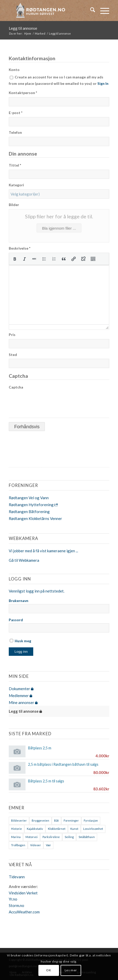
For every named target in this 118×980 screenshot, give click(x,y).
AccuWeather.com (24, 912)
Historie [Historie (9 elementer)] (16, 829)
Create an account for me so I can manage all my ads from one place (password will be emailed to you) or (59, 80)
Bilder (14, 205)
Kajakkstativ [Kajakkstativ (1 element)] (35, 829)
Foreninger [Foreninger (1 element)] (71, 820)
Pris (12, 335)
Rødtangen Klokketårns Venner (35, 518)
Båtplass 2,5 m (40, 748)
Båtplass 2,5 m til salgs (46, 781)
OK (49, 970)
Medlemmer (20, 696)
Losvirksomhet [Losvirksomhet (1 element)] (93, 829)
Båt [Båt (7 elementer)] (56, 820)
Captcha (16, 387)
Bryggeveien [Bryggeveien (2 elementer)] (40, 820)
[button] (15, 259)
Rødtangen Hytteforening (33, 505)
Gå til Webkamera (24, 560)
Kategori (16, 185)
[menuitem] (90, 11)
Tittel (15, 165)
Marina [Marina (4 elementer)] (16, 837)
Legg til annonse (23, 28)
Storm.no (16, 905)
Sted (13, 355)
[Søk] (90, 11)
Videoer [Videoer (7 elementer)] (36, 845)
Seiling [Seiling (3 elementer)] (69, 837)
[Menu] (102, 11)
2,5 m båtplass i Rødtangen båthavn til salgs (63, 764)
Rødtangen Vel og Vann (29, 498)
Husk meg (20, 641)
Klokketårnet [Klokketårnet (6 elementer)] (57, 829)
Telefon (15, 132)
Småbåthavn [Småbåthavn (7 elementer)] (87, 837)
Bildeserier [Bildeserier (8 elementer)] (19, 820)
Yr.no (13, 899)
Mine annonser (23, 702)
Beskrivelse (20, 248)
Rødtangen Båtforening (29, 512)
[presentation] (15, 259)
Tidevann (17, 877)
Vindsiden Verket (23, 893)
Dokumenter (21, 689)
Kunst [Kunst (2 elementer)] (74, 829)
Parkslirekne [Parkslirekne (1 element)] (51, 837)
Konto (14, 70)
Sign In (103, 83)
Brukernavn (19, 601)
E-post (16, 113)
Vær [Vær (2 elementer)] (48, 845)
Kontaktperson (23, 93)
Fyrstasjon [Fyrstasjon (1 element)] (91, 820)
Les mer (71, 970)
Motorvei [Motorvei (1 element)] (32, 837)
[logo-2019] (49, 11)
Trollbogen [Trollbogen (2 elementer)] (18, 845)
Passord (16, 620)
